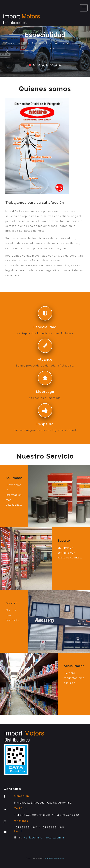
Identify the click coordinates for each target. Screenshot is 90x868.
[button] (7, 38)
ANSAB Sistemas (54, 858)
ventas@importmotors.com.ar (44, 837)
